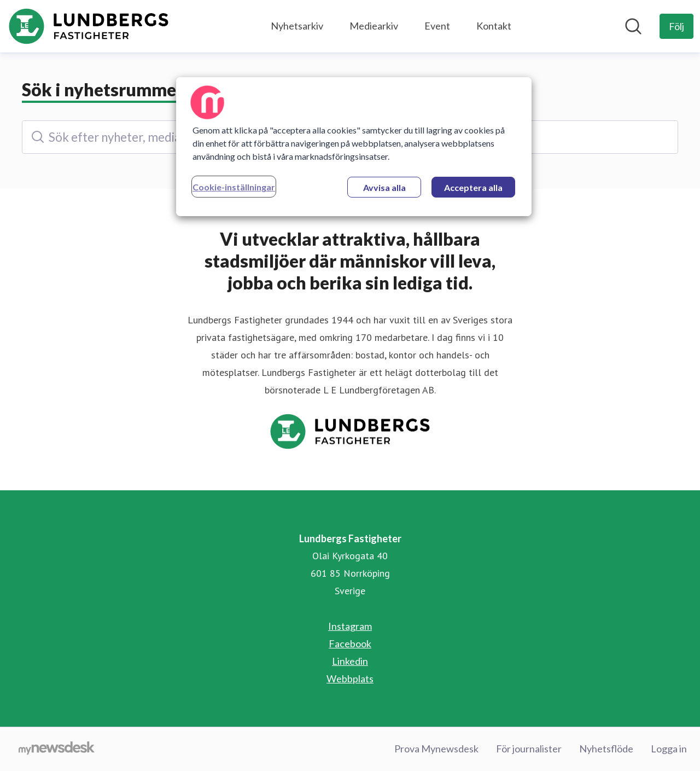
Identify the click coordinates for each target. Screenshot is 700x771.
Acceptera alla (473, 187)
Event (437, 26)
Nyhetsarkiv (297, 26)
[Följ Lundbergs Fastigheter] (676, 26)
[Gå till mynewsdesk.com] (57, 749)
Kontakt (494, 26)
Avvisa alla (384, 187)
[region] (354, 147)
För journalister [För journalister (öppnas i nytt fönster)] (529, 749)
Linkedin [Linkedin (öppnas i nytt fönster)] (350, 661)
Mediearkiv (374, 26)
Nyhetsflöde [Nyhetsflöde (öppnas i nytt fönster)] (606, 749)
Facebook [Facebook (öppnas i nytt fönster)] (350, 644)
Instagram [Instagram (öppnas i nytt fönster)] (350, 626)
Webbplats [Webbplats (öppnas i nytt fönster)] (350, 679)
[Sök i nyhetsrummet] (633, 26)
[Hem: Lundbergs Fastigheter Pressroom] (89, 26)
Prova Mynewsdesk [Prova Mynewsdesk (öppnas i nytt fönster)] (436, 749)
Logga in (669, 749)
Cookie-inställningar (234, 187)
